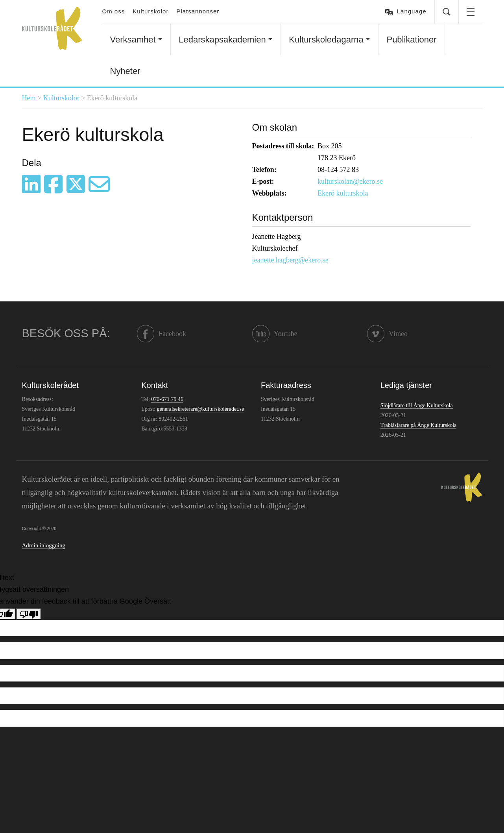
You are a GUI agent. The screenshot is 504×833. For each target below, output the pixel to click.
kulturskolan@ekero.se (350, 181)
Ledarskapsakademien (222, 40)
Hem (29, 98)
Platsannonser (198, 11)
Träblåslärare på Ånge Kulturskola (418, 425)
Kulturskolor (150, 11)
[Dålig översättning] (29, 614)
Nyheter (125, 71)
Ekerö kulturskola (343, 193)
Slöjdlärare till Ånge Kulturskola (417, 405)
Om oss (114, 11)
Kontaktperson (283, 217)
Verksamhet (133, 40)
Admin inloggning (44, 545)
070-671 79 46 (167, 399)
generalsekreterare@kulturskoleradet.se (201, 409)
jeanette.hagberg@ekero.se (290, 260)
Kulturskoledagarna (326, 40)
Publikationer (411, 40)
